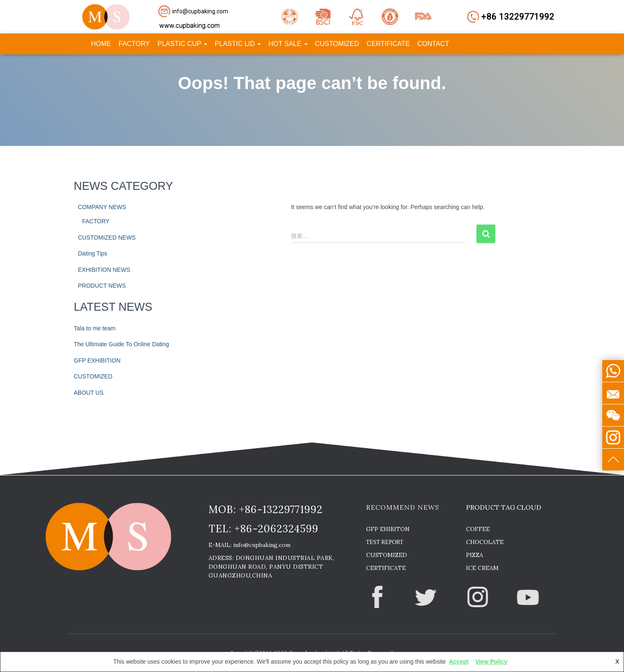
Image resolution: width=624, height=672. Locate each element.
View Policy (491, 662)
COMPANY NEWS (102, 207)
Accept (459, 662)
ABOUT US (89, 393)
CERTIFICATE (388, 44)
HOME (101, 44)
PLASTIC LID (238, 44)
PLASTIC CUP (182, 44)
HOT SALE (288, 44)
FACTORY (134, 44)
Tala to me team (95, 328)
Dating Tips (93, 253)
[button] (201, 11)
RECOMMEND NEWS (403, 507)
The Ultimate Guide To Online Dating (122, 344)
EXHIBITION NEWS (104, 270)
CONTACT (433, 44)
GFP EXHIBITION (97, 360)
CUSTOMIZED (337, 44)
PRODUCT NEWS (102, 286)
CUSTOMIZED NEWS (107, 238)
